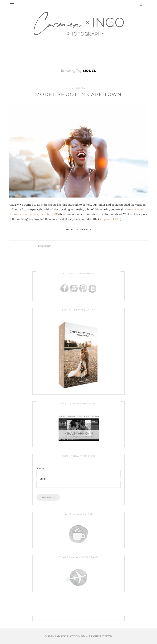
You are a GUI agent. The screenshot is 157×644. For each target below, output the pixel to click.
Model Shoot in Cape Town (78, 94)
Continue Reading (78, 231)
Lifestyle (78, 88)
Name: (41, 468)
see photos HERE (110, 219)
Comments (43, 246)
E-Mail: (41, 479)
